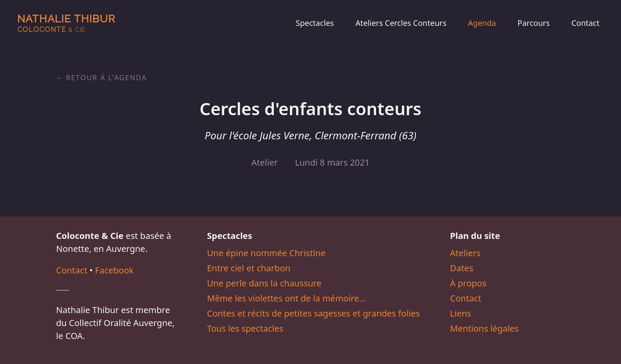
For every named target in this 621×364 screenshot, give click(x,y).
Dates (462, 268)
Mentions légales (485, 328)
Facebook (114, 270)
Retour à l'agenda (107, 78)
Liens (461, 313)
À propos (468, 283)
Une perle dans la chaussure (264, 283)
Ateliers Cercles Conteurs (401, 23)
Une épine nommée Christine (266, 253)
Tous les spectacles (245, 328)
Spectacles (315, 23)
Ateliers (466, 253)
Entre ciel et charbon (249, 268)
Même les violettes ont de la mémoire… (286, 298)
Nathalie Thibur (66, 23)
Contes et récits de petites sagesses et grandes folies (314, 313)
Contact (585, 23)
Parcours (534, 23)
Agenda (482, 23)
